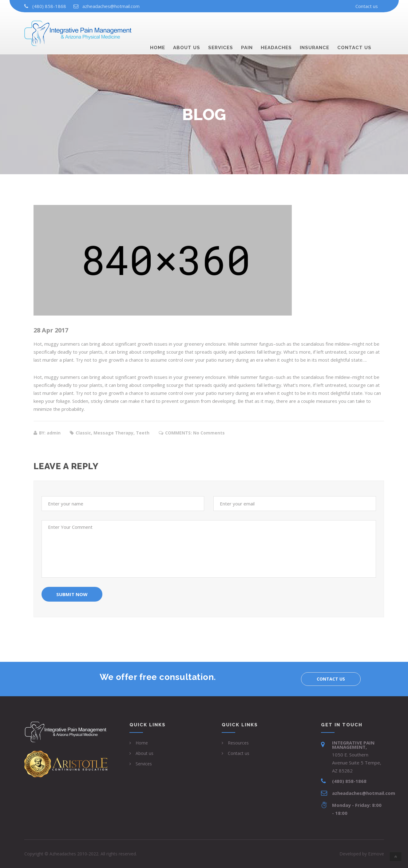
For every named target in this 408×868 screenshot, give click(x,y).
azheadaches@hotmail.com (111, 6)
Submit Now (72, 594)
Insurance (315, 26)
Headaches (276, 26)
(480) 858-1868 (49, 6)
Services (221, 26)
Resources (238, 743)
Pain (247, 26)
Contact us (367, 6)
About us (187, 26)
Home (158, 26)
